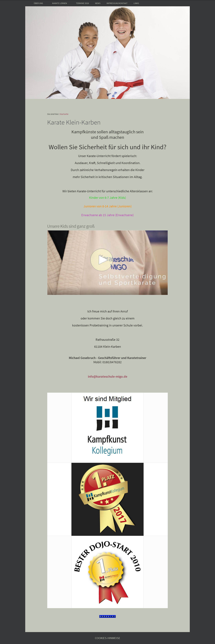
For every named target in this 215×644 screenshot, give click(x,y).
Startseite (64, 114)
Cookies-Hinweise (108, 638)
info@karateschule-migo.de (108, 376)
